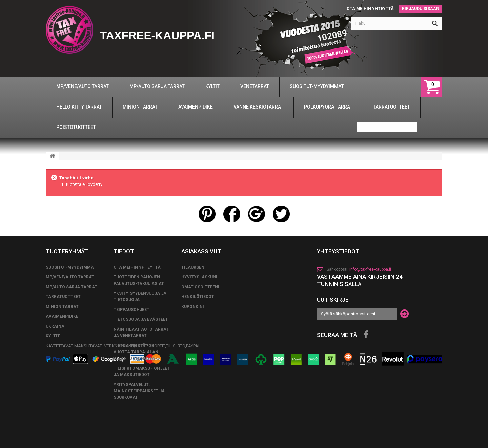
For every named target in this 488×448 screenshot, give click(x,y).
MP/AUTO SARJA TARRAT (72, 287)
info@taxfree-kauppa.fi (370, 269)
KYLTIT (53, 336)
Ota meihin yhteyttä (370, 9)
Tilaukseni (194, 267)
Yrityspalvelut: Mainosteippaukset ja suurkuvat (139, 391)
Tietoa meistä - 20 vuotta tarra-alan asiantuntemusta (136, 352)
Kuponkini (193, 307)
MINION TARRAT (62, 307)
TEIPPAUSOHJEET (131, 310)
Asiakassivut (201, 251)
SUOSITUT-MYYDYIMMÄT (71, 267)
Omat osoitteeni (200, 287)
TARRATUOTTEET (63, 297)
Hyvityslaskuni (199, 277)
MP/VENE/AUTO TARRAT (70, 277)
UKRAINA (55, 326)
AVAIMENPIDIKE (62, 316)
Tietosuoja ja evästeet (141, 319)
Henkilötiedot (198, 297)
